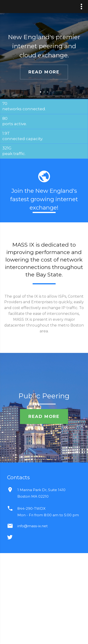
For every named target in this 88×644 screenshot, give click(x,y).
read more (44, 72)
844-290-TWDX (31, 508)
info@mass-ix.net (33, 526)
